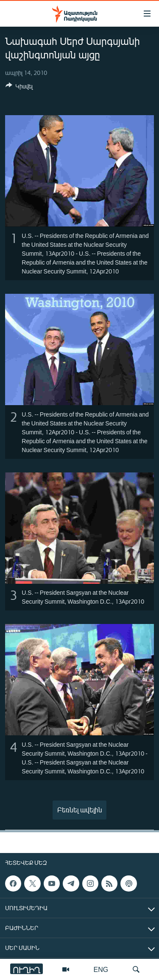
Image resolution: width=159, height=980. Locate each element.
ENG (101, 969)
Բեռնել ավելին (80, 810)
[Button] (19, 88)
